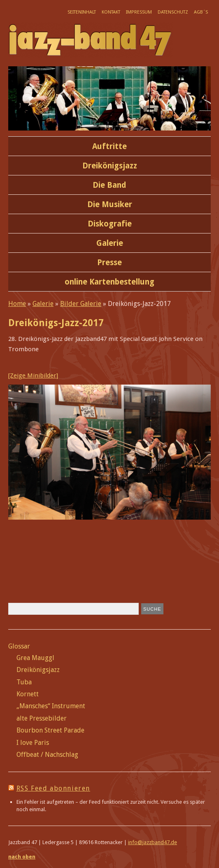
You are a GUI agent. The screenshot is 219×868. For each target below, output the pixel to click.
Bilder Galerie (81, 304)
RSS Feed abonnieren (53, 788)
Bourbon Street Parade (50, 730)
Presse (109, 262)
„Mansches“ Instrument (51, 706)
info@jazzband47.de (153, 842)
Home (17, 304)
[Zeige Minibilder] (33, 376)
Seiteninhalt (82, 12)
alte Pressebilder (42, 718)
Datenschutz (173, 12)
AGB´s (201, 12)
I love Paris (33, 743)
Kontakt (111, 12)
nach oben (22, 857)
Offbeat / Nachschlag (47, 755)
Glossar (19, 646)
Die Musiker (110, 204)
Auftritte (109, 146)
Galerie (110, 243)
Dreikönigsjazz (110, 166)
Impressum (139, 12)
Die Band (109, 185)
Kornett (28, 694)
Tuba (24, 682)
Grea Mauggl (35, 658)
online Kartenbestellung (109, 282)
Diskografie (110, 224)
